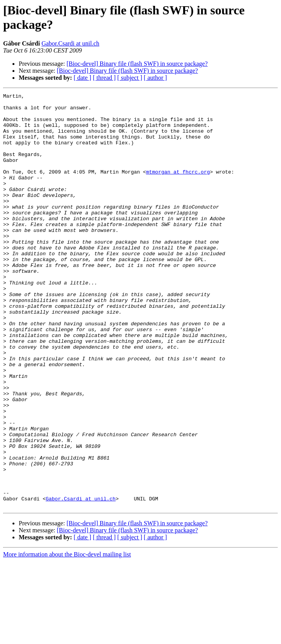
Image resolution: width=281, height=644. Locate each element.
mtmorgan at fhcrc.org (178, 188)
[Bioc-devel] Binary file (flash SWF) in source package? (137, 64)
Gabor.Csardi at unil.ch (70, 43)
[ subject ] (130, 78)
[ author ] (156, 78)
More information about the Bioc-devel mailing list (67, 637)
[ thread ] (104, 78)
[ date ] (82, 78)
